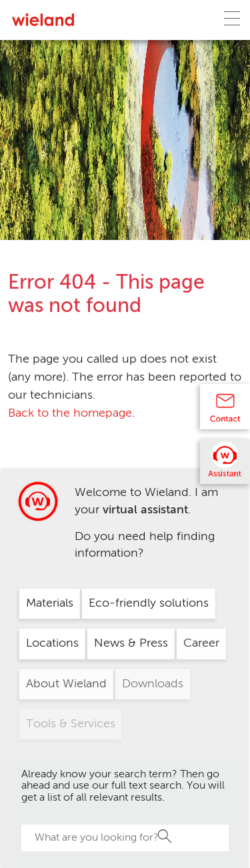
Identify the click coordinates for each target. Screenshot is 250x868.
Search (165, 836)
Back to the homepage (70, 413)
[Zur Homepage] (43, 20)
